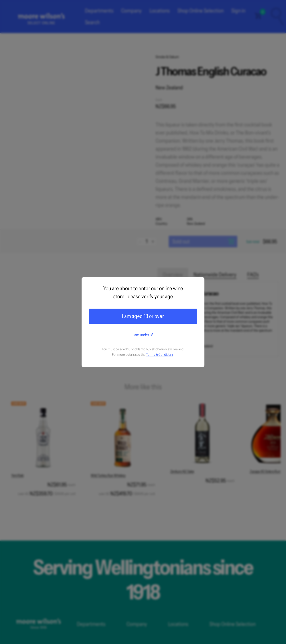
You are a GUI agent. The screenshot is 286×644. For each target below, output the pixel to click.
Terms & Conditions (160, 354)
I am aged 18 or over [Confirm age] (143, 316)
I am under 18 (143, 335)
